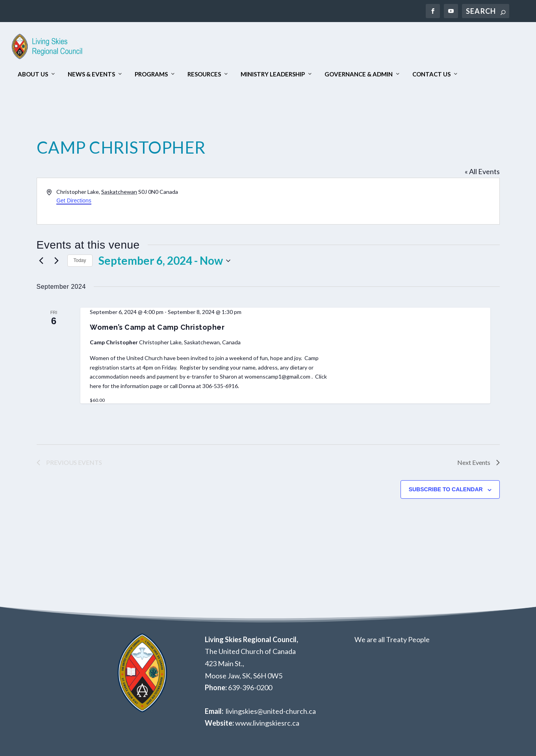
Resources (204, 74)
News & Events (91, 74)
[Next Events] (57, 261)
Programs (151, 74)
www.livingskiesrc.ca (267, 723)
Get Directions (74, 201)
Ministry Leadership (273, 74)
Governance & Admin (359, 74)
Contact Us (431, 74)
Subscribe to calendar (446, 489)
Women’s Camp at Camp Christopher (157, 327)
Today (80, 260)
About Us (33, 74)
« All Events (482, 171)
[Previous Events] (41, 261)
